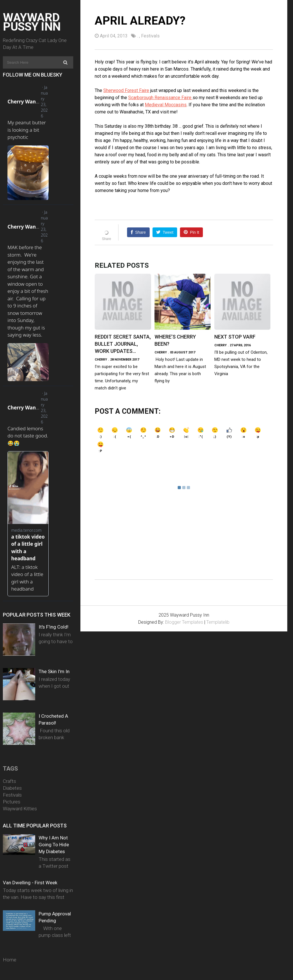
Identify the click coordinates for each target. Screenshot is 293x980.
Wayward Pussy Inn (32, 22)
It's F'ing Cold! (54, 627)
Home (10, 960)
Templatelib (218, 622)
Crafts (9, 781)
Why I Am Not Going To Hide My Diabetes (54, 845)
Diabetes (12, 788)
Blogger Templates (184, 622)
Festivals (12, 795)
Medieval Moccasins (166, 105)
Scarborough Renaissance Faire (160, 98)
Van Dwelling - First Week (30, 883)
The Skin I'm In (54, 671)
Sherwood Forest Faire (126, 90)
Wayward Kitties (20, 809)
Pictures (12, 802)
